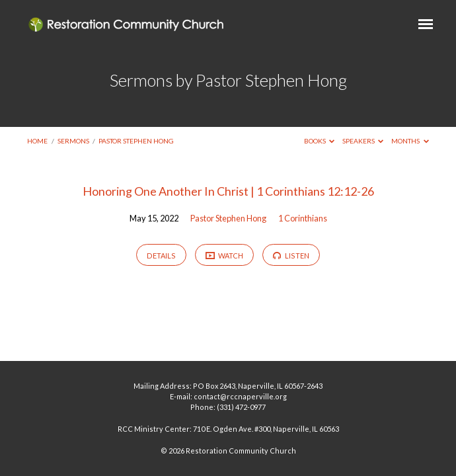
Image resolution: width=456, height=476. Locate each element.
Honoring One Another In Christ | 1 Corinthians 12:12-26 (228, 191)
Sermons (73, 141)
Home (37, 141)
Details (161, 256)
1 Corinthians (303, 218)
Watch (225, 255)
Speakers (363, 141)
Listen (291, 256)
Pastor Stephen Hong (136, 141)
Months (410, 141)
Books (320, 141)
